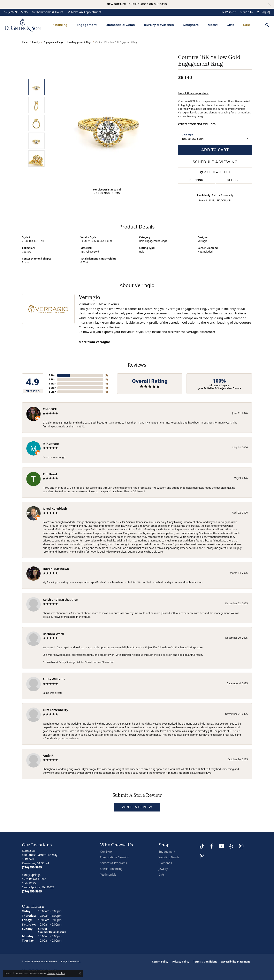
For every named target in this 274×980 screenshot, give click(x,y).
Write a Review (137, 807)
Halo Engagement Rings (79, 42)
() (106, 375)
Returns (234, 180)
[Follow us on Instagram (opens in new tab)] (241, 846)
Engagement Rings (53, 42)
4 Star (52, 379)
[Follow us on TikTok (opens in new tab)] (202, 846)
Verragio (203, 241)
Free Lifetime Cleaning (115, 857)
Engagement (87, 25)
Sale (247, 25)
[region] (108, 123)
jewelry (36, 42)
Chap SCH (50, 409)
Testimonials (108, 875)
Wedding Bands (169, 857)
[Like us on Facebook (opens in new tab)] (212, 846)
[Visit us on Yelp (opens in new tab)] (231, 846)
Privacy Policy (181, 962)
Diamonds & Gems (120, 25)
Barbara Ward (53, 634)
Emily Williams (54, 679)
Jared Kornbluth (55, 508)
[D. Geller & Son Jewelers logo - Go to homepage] (23, 25)
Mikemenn (51, 443)
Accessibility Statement (236, 962)
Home (25, 42)
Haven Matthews (56, 569)
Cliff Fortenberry (55, 710)
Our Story (106, 852)
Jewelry (163, 869)
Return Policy (160, 962)
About (213, 25)
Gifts (230, 25)
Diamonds (165, 863)
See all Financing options (193, 93)
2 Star (52, 388)
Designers (191, 25)
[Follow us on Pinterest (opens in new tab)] (202, 856)
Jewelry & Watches (159, 25)
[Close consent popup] (80, 973)
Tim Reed (50, 474)
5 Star (52, 375)
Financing (60, 25)
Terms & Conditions (205, 962)
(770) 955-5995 (107, 193)
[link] (16, 12)
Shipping (196, 180)
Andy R (48, 755)
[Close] (269, 4)
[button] (229, 12)
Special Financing (111, 869)
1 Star (52, 392)
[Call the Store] (32, 867)
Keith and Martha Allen (60, 599)
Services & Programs (113, 863)
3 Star (52, 384)
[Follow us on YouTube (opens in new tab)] (221, 846)
